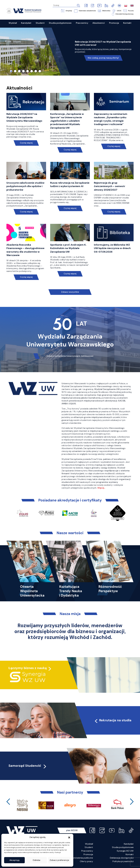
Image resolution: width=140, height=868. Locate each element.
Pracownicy (87, 851)
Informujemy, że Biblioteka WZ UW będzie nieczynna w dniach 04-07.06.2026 (112, 248)
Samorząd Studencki (28, 766)
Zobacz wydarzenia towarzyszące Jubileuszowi (70, 356)
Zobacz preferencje (59, 860)
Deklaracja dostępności (122, 858)
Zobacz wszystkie (70, 292)
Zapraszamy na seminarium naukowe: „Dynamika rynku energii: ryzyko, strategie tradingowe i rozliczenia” (111, 119)
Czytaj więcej (26, 143)
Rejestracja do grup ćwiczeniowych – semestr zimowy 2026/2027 (110, 186)
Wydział (89, 844)
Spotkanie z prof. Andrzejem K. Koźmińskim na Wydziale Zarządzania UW (68, 248)
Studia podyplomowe (123, 847)
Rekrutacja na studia (113, 720)
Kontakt (130, 854)
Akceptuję (14, 860)
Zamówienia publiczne (82, 858)
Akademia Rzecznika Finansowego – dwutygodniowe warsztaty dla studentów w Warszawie (25, 250)
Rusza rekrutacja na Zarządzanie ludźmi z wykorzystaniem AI (70, 185)
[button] (69, 837)
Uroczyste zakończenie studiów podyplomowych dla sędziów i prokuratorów (25, 186)
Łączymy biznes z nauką (28, 668)
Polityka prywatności (123, 861)
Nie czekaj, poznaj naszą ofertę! (103, 58)
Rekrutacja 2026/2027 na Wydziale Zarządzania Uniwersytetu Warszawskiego (24, 117)
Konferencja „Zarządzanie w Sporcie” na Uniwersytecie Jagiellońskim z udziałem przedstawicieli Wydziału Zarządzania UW (67, 121)
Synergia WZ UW (125, 851)
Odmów (37, 860)
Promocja (88, 854)
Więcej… (101, 488)
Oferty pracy (86, 861)
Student (89, 847)
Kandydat (129, 844)
